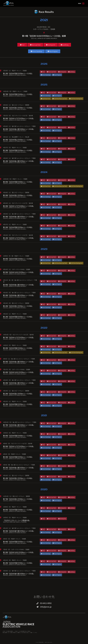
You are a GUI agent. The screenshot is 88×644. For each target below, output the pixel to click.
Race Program (53, 51)
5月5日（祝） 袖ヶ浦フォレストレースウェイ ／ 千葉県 (19, 465)
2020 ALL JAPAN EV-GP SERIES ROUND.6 (15, 511)
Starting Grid (51, 45)
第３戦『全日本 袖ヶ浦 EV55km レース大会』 (19, 217)
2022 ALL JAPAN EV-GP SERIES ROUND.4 (15, 374)
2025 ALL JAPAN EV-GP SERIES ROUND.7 (15, 96)
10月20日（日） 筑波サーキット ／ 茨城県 (15, 179)
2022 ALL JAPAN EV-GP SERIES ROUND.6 (15, 350)
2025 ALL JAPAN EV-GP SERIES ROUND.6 (15, 109)
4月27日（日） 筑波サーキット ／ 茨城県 (15, 147)
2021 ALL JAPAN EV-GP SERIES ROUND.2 (15, 469)
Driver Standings (36, 51)
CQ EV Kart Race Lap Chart (60, 99)
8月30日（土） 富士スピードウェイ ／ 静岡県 (16, 105)
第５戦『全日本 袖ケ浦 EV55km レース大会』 (19, 531)
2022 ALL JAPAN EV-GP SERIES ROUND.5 (15, 363)
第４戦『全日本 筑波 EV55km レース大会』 (18, 542)
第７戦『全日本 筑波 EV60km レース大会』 (18, 94)
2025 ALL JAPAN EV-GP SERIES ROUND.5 (15, 120)
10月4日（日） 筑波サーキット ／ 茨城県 (15, 507)
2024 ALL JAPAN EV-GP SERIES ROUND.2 (15, 229)
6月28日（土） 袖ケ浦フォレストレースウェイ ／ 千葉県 (19, 126)
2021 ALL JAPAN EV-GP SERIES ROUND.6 (15, 437)
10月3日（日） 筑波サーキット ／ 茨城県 (15, 433)
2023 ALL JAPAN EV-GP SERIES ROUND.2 (15, 308)
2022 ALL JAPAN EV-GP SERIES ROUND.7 (15, 339)
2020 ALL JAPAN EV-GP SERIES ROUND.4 (15, 543)
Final (22, 45)
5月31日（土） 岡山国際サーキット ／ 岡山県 (16, 137)
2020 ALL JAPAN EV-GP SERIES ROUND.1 (15, 575)
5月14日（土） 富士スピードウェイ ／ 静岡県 (16, 391)
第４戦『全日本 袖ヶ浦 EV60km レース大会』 (19, 129)
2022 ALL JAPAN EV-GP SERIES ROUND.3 (15, 385)
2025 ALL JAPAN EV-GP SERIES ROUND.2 (15, 152)
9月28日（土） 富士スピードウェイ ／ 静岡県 (16, 192)
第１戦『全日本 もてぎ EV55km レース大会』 (19, 238)
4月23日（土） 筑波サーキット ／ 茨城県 (15, 401)
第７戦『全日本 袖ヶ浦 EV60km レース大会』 (19, 425)
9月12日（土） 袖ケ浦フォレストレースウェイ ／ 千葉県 (19, 528)
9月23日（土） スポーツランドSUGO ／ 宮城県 (17, 269)
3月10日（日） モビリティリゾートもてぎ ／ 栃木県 (18, 235)
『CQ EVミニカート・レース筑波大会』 (17, 520)
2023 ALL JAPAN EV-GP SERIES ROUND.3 (15, 297)
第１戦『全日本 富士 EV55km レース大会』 (18, 478)
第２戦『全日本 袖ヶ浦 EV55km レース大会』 (19, 468)
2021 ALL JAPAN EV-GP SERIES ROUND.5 (15, 448)
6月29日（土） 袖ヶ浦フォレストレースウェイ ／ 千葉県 (19, 214)
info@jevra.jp (46, 607)
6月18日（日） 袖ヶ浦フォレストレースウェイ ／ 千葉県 (19, 293)
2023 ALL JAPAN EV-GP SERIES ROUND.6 (15, 260)
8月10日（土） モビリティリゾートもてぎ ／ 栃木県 (18, 203)
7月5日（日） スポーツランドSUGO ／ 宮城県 (16, 549)
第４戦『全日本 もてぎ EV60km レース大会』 (19, 206)
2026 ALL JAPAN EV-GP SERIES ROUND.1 (15, 75)
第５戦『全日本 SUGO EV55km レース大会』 (19, 272)
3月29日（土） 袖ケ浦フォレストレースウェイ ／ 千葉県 (19, 158)
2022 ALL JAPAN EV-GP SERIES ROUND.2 (15, 395)
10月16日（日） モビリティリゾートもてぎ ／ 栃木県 (18, 335)
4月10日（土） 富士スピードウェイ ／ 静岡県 (16, 475)
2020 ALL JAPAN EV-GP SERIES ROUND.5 (15, 533)
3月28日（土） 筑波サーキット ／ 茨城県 (15, 71)
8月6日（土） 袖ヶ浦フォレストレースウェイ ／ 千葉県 (19, 359)
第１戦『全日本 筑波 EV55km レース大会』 (18, 73)
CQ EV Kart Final (46, 99)
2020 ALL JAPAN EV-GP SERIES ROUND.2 (15, 565)
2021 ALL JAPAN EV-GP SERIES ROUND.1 (15, 480)
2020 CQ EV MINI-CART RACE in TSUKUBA (15, 522)
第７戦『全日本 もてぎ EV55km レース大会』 (19, 337)
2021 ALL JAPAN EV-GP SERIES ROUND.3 (15, 459)
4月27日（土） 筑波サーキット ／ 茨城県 (15, 224)
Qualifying (65, 45)
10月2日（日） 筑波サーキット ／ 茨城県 (15, 345)
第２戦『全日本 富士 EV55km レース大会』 (18, 306)
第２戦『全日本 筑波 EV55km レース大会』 (18, 150)
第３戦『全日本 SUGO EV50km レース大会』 (19, 552)
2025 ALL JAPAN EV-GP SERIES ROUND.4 (15, 131)
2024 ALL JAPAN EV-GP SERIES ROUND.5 (15, 197)
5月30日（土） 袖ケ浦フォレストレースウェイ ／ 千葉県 (19, 571)
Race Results (46, 12)
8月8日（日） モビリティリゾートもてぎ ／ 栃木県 (18, 443)
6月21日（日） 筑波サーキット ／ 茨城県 (15, 560)
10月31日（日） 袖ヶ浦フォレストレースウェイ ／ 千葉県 (20, 422)
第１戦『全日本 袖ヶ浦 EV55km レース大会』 (19, 161)
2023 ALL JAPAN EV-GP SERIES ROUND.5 (15, 274)
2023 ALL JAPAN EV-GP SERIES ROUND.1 (15, 318)
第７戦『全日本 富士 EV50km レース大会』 (18, 499)
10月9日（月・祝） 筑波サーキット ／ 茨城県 (16, 256)
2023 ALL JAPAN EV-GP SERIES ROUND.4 (15, 286)
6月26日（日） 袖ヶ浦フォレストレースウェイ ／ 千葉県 (19, 380)
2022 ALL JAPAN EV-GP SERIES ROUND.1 (15, 406)
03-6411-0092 (46, 603)
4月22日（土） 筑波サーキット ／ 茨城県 (15, 314)
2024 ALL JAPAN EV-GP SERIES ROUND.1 (15, 240)
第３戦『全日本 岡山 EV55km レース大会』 (18, 140)
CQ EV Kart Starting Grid (76, 99)
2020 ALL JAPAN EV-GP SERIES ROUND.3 (15, 554)
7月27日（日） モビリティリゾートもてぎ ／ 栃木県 (18, 116)
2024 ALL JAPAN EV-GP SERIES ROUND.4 (15, 208)
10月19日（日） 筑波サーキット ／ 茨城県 (15, 91)
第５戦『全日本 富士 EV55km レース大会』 (18, 195)
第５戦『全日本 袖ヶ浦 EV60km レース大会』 (19, 362)
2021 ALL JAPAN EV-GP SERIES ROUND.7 (15, 427)
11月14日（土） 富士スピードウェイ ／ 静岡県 (17, 496)
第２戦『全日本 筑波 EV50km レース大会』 (18, 563)
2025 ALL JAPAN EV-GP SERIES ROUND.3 (15, 141)
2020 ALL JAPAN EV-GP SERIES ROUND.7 (15, 501)
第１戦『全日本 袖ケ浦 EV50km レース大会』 (19, 574)
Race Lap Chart (35, 45)
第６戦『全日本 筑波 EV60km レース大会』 (18, 182)
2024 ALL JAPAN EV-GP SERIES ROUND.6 (15, 183)
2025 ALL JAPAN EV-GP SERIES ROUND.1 (15, 163)
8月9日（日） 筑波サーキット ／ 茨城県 (15, 539)
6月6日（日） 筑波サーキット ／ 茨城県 (15, 454)
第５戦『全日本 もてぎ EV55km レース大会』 (19, 118)
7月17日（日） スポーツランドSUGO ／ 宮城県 (17, 369)
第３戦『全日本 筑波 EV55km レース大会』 (18, 457)
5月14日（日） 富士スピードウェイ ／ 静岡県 (16, 303)
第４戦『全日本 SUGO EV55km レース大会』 (19, 372)
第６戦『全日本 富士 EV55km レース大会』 (18, 108)
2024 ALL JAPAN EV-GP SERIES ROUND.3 (15, 218)
